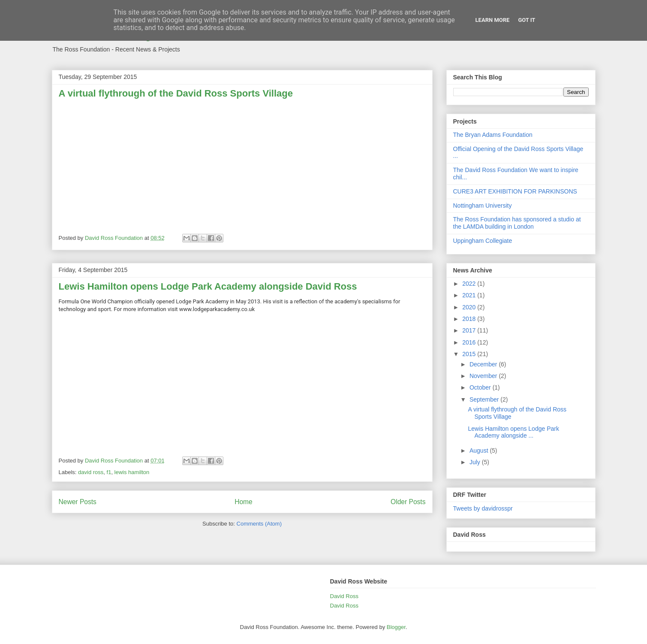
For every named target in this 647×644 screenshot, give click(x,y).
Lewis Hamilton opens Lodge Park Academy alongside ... (513, 432)
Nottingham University (483, 206)
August (480, 450)
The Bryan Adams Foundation (493, 135)
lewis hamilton (132, 472)
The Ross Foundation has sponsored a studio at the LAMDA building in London (517, 223)
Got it (527, 20)
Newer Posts (78, 502)
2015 (470, 354)
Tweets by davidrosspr (483, 508)
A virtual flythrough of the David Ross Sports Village (176, 93)
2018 (470, 319)
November (484, 376)
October (481, 387)
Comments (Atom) (259, 524)
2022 (470, 284)
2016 (470, 342)
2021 (470, 295)
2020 (470, 307)
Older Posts (408, 502)
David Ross (344, 596)
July (476, 462)
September (485, 399)
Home (244, 502)
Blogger (396, 627)
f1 (109, 472)
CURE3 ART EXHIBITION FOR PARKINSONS (515, 191)
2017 (470, 330)
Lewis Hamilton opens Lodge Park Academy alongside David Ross (208, 286)
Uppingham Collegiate (483, 241)
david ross (91, 472)
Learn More (493, 20)
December (484, 364)
